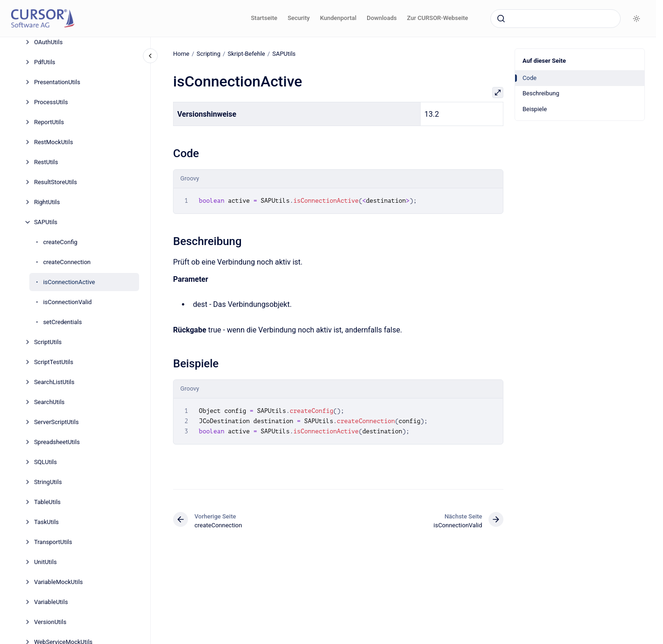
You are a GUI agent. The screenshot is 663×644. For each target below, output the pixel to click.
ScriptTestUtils (54, 362)
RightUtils (47, 202)
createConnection (67, 262)
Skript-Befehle (246, 54)
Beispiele (535, 109)
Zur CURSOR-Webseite (438, 18)
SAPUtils (46, 222)
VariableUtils (51, 602)
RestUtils (46, 162)
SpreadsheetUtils (57, 442)
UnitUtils (45, 562)
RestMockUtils (54, 142)
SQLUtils (45, 462)
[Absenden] (501, 19)
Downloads (382, 18)
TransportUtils (53, 542)
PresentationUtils (57, 82)
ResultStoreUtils (55, 182)
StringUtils (48, 482)
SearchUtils (49, 402)
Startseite (264, 18)
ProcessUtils (51, 102)
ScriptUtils (48, 342)
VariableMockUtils (58, 582)
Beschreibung (541, 93)
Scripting (208, 54)
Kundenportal (338, 18)
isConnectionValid (68, 302)
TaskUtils (46, 522)
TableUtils (47, 502)
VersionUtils (50, 622)
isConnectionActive (69, 282)
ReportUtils (49, 122)
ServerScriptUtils (56, 422)
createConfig (60, 242)
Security (298, 18)
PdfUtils (45, 62)
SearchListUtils (54, 382)
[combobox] (556, 19)
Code (529, 78)
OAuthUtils (48, 42)
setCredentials (63, 322)
